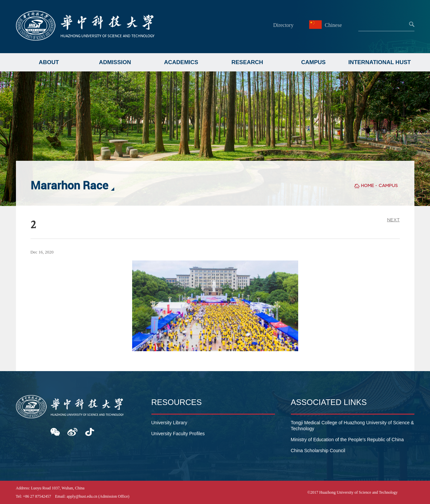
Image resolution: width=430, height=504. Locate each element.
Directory (283, 25)
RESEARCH (247, 62)
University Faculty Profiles (178, 434)
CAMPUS (313, 62)
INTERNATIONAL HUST (380, 62)
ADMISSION (115, 62)
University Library (169, 423)
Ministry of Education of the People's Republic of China (347, 440)
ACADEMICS (181, 62)
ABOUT (49, 62)
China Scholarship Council (318, 451)
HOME (367, 186)
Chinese (326, 25)
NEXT (393, 220)
